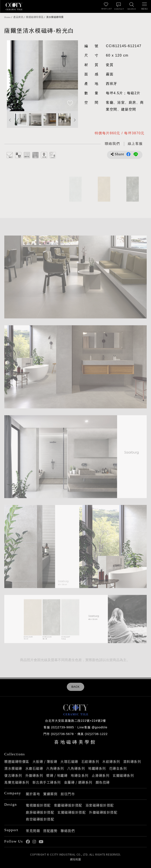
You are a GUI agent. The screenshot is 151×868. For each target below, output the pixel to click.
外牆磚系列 (34, 775)
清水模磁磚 (13, 768)
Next (75, 120)
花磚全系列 (118, 768)
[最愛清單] (106, 6)
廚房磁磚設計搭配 (40, 812)
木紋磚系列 (111, 762)
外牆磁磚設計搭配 (103, 812)
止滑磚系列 (101, 775)
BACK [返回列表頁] (75, 687)
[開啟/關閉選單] (145, 6)
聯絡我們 (68, 831)
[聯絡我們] (119, 6)
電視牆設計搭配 (38, 805)
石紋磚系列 (90, 762)
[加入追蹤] (70, 103)
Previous (10, 120)
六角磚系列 (55, 768)
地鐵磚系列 (97, 768)
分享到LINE (136, 154)
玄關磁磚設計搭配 (72, 812)
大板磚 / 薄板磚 (45, 762)
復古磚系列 (13, 775)
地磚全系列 (80, 775)
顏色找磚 (103, 782)
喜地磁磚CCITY (14, 6)
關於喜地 (33, 794)
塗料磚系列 (132, 762)
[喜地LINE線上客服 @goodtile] (135, 144)
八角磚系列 (76, 768)
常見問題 (33, 831)
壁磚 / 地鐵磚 (57, 775)
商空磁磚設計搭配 (40, 819)
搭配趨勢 (50, 831)
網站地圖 (75, 859)
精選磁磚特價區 (35, 17)
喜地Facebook (28, 842)
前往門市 (68, 794)
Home (7, 17)
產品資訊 (18, 17)
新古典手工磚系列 (47, 782)
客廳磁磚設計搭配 (68, 805)
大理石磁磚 (69, 762)
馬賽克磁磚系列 (17, 782)
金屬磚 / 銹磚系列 (78, 782)
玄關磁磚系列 (123, 775)
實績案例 (50, 794)
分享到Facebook (128, 154)
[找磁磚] (132, 6)
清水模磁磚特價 (55, 17)
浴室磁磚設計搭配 (100, 805)
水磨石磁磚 (34, 768)
